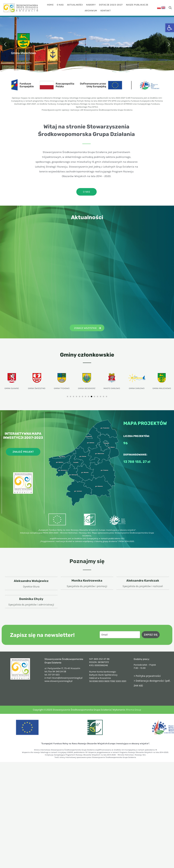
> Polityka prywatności (147, 676)
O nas (60, 5)
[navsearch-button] (170, 8)
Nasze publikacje (137, 5)
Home (50, 5)
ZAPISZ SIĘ (151, 635)
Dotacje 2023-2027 (111, 5)
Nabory (91, 5)
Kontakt (106, 11)
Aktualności (75, 5)
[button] (170, 28)
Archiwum (91, 11)
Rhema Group (134, 710)
